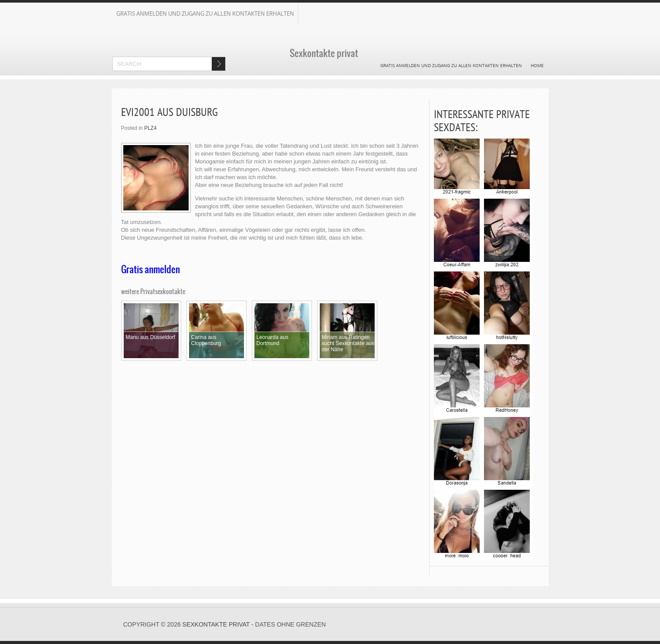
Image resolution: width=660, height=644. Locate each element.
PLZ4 (151, 128)
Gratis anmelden (151, 269)
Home (537, 65)
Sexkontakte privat (216, 624)
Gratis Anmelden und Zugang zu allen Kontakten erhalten (205, 14)
